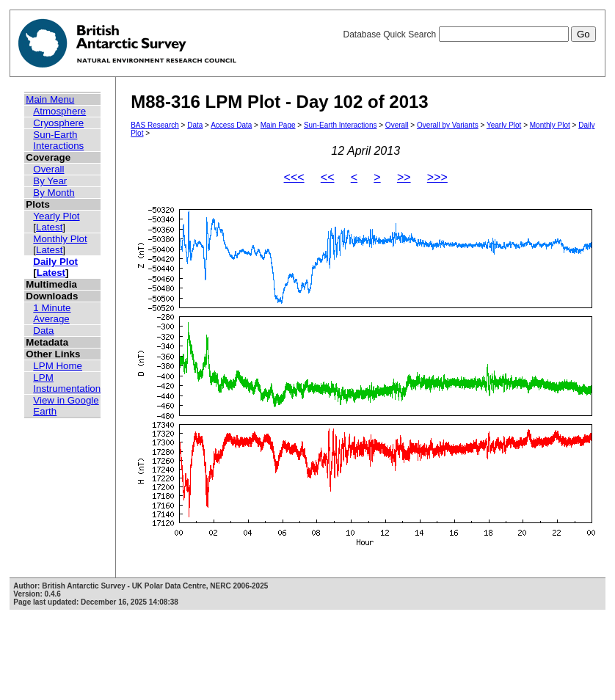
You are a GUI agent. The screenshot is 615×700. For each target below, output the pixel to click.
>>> (437, 177)
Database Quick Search (469, 34)
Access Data (231, 125)
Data (43, 331)
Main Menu (50, 99)
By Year (50, 181)
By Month (54, 193)
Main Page (278, 125)
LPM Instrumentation (67, 383)
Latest (49, 227)
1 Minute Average (52, 313)
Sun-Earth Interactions (58, 140)
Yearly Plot (56, 216)
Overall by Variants (448, 125)
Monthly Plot (60, 239)
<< (328, 177)
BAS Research (155, 125)
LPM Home (58, 366)
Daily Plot (55, 262)
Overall (48, 169)
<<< (294, 177)
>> (404, 177)
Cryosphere (58, 123)
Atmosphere (59, 111)
